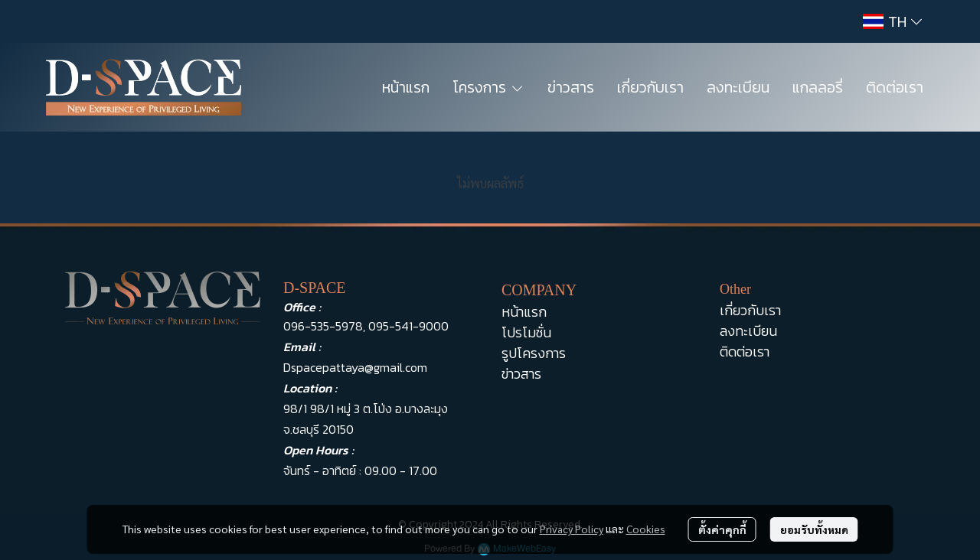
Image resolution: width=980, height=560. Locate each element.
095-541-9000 (408, 326)
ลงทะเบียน (748, 331)
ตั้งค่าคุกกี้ (722, 529)
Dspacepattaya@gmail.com (355, 367)
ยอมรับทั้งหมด (814, 529)
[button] (892, 21)
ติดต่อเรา (745, 352)
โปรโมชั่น (526, 332)
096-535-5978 (323, 326)
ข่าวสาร (521, 374)
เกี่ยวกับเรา (750, 310)
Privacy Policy (572, 529)
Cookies (646, 529)
